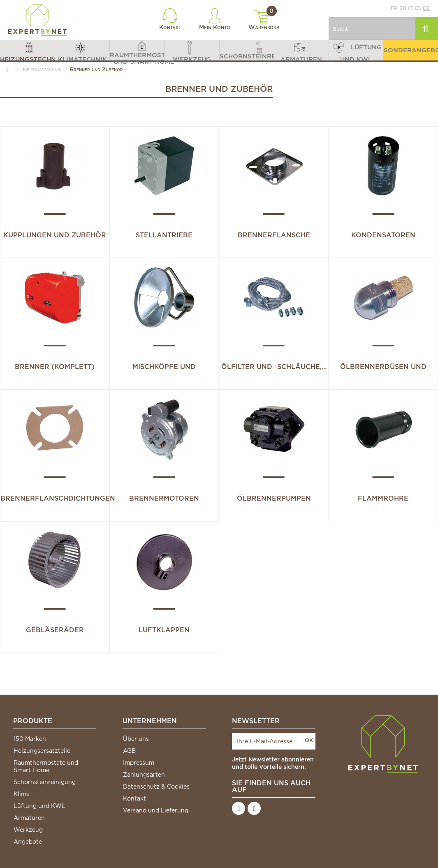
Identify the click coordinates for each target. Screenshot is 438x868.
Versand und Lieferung (156, 810)
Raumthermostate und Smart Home (46, 766)
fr (394, 8)
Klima (22, 794)
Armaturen (29, 818)
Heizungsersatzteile (42, 751)
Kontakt (170, 19)
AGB (129, 751)
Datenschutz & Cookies (156, 787)
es (418, 8)
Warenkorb (264, 20)
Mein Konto (215, 19)
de (426, 8)
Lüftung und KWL (39, 806)
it (410, 8)
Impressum (139, 763)
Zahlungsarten (144, 775)
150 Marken (30, 739)
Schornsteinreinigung (45, 782)
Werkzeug (28, 830)
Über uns (136, 739)
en (403, 8)
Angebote (28, 842)
